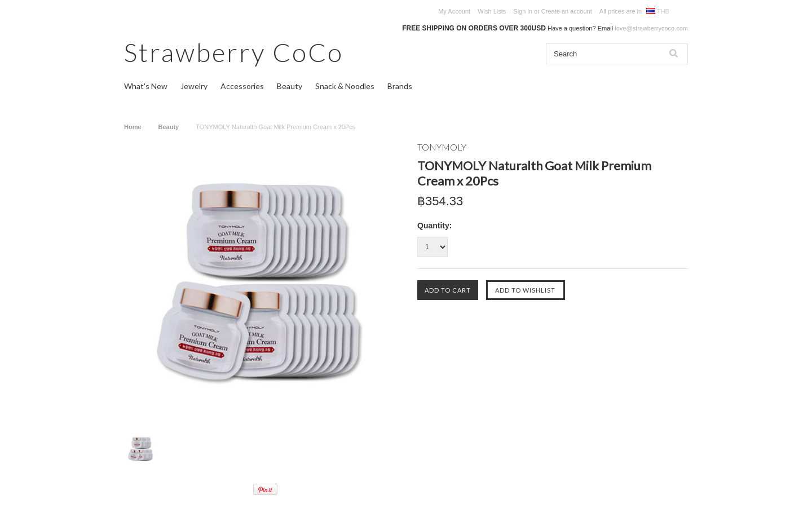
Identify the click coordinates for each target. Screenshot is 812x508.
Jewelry (194, 86)
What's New (146, 86)
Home (133, 127)
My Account (454, 11)
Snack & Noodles (345, 86)
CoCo (234, 52)
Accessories (242, 86)
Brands (400, 86)
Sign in (523, 11)
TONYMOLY (442, 147)
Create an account (567, 11)
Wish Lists (492, 11)
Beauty (290, 86)
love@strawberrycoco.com (651, 28)
